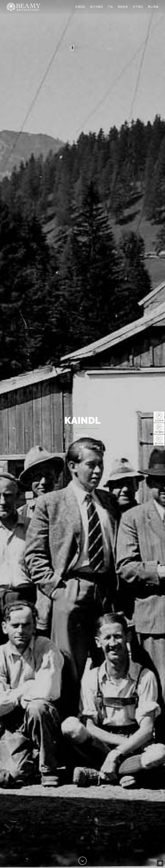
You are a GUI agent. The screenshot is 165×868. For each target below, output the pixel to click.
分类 (82, 447)
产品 (110, 9)
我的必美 (123, 9)
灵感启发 (80, 9)
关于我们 (138, 9)
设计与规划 (96, 9)
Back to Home (160, 863)
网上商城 (153, 9)
